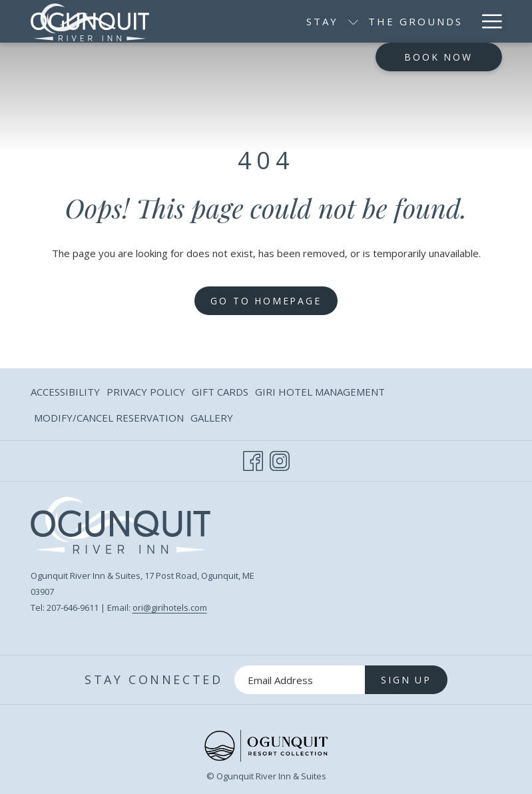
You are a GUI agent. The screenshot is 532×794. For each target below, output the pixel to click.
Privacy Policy (146, 392)
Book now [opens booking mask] (438, 57)
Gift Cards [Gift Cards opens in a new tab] (220, 394)
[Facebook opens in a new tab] (253, 459)
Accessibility (65, 392)
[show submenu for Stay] (267, 21)
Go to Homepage (266, 301)
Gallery (212, 418)
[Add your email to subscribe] (300, 680)
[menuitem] (329, 21)
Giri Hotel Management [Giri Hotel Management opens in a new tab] (320, 394)
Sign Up (406, 680)
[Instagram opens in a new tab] (280, 459)
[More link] (487, 21)
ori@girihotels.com (170, 607)
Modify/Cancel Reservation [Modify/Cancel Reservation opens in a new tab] (109, 420)
